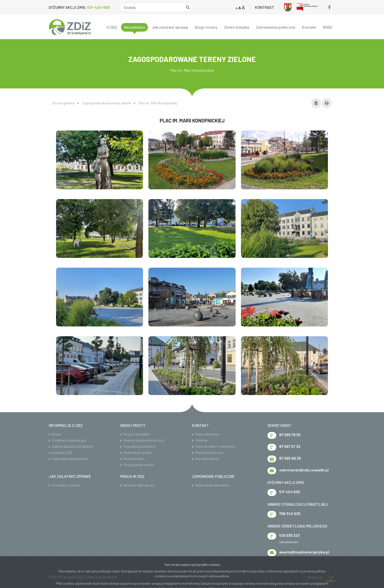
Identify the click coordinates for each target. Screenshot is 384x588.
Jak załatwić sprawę (170, 27)
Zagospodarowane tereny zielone (109, 103)
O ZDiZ (112, 27)
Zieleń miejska (237, 27)
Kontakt (309, 27)
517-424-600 (99, 7)
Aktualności (134, 27)
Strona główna (66, 103)
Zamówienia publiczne (276, 27)
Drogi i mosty (206, 27)
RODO (328, 27)
